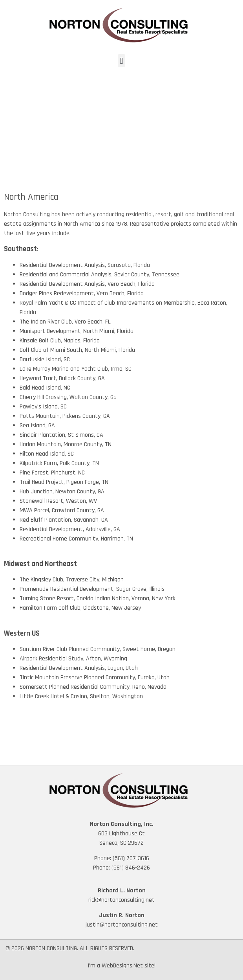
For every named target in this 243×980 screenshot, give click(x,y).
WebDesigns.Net (122, 966)
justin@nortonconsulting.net (122, 925)
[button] (121, 61)
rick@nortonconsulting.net (121, 900)
